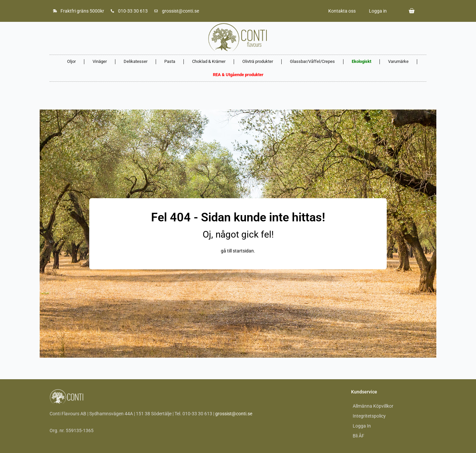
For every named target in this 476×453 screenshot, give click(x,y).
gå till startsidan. (238, 251)
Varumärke (398, 61)
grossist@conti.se (234, 414)
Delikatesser (136, 61)
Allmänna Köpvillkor (373, 406)
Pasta (170, 61)
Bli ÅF (358, 436)
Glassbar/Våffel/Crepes (312, 61)
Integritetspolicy (369, 416)
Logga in (378, 11)
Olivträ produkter (258, 61)
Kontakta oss (342, 11)
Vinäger (100, 61)
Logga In (362, 426)
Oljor (71, 61)
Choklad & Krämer (209, 61)
